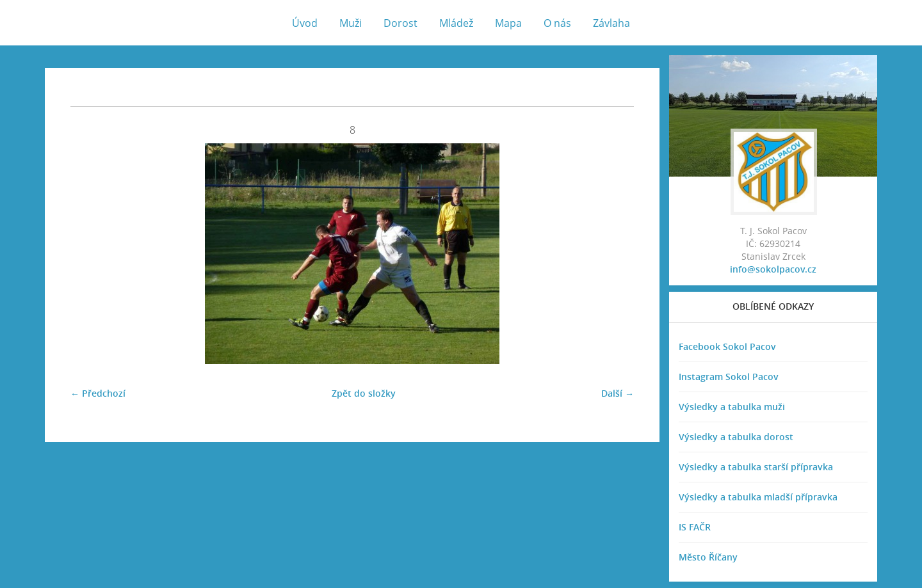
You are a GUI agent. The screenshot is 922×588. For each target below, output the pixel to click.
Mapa (508, 23)
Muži (351, 23)
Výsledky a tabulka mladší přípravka (758, 497)
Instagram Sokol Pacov (729, 377)
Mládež (456, 23)
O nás (557, 23)
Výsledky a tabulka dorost (736, 437)
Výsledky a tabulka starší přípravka (756, 467)
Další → (618, 393)
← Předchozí (98, 393)
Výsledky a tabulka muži (732, 407)
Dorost (400, 23)
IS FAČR (695, 527)
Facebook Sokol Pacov (727, 346)
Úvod (305, 23)
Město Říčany (708, 557)
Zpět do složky (364, 393)
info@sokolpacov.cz (773, 269)
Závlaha (611, 23)
